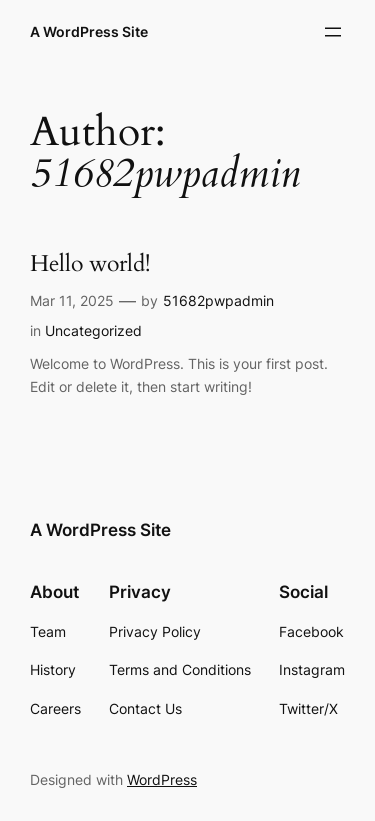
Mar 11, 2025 (72, 300)
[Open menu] (333, 32)
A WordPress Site (89, 31)
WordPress (162, 779)
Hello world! (90, 264)
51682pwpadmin (218, 300)
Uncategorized (93, 330)
